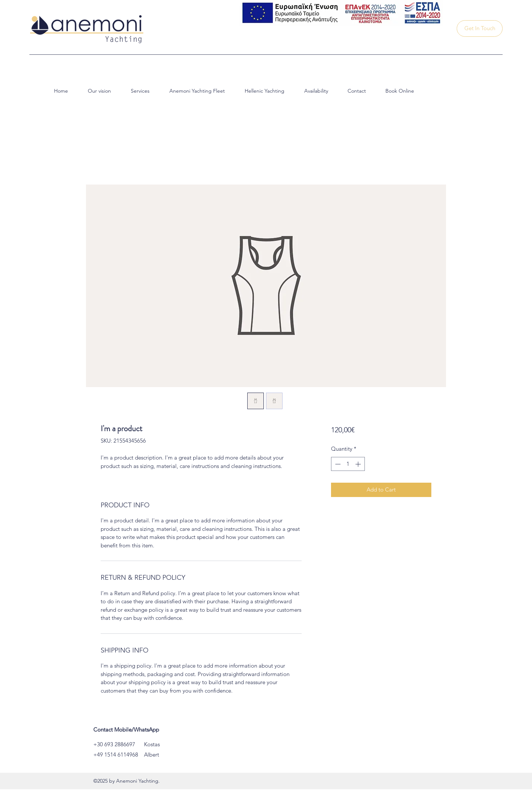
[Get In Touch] (480, 28)
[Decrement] (337, 464)
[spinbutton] (348, 464)
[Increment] (359, 464)
